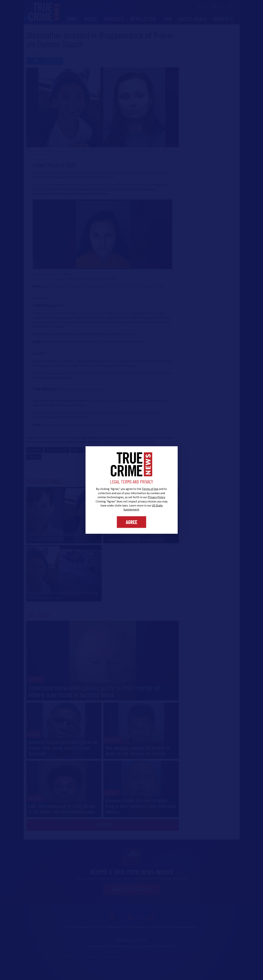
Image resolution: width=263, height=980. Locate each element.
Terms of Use (150, 489)
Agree (131, 522)
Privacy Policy (156, 497)
